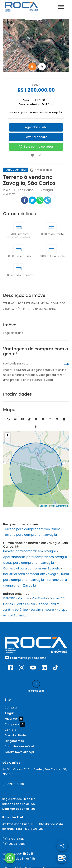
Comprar (11, 708)
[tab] (32, 67)
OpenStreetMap (60, 506)
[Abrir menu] (61, 7)
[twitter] (32, 201)
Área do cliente (15, 735)
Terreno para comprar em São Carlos (32, 529)
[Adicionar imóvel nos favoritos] (32, 155)
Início (7, 190)
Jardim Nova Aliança (19, 752)
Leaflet (43, 506)
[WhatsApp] (10, 858)
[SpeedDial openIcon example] (62, 846)
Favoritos (14, 719)
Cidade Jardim (49, 604)
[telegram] (48, 201)
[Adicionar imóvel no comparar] (40, 155)
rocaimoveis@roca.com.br (29, 658)
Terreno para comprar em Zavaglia (30, 535)
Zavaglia (47, 190)
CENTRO (9, 598)
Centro (24, 598)
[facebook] (25, 201)
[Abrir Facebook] (10, 668)
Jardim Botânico (15, 610)
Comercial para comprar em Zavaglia (32, 568)
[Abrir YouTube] (33, 668)
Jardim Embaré (42, 610)
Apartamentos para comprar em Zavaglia (35, 557)
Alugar (9, 713)
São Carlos (26, 190)
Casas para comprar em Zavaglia (28, 563)
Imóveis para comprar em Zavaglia (30, 551)
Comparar (15, 724)
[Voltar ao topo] (36, 684)
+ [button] (8, 435)
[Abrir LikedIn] (44, 668)
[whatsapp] (40, 201)
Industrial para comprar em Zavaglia (31, 574)
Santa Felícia (25, 604)
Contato (11, 730)
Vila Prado (39, 598)
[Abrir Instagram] (22, 668)
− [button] (8, 440)
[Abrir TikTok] (56, 668)
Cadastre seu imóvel (19, 746)
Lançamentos (14, 741)
